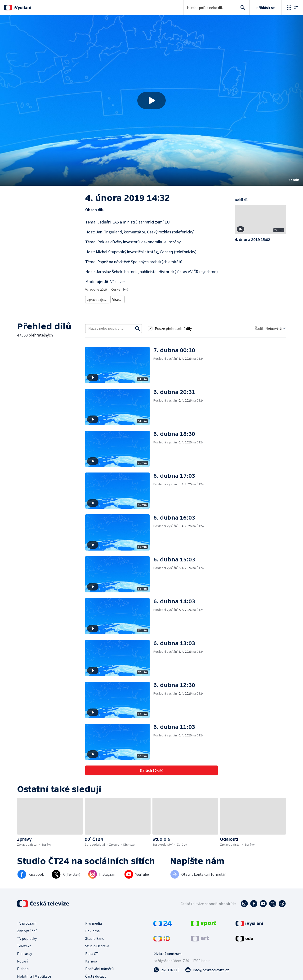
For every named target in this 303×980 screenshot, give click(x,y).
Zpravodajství (97, 299)
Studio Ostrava (97, 951)
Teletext (24, 951)
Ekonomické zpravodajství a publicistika (170, 299)
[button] (151, 101)
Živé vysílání (27, 936)
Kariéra (91, 967)
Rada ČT (92, 959)
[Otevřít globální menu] (292, 8)
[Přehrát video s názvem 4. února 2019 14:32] (151, 101)
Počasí (22, 967)
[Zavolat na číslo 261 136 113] (166, 975)
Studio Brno (95, 944)
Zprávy (116, 299)
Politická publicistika (101, 306)
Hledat (242, 9)
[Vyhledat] (138, 334)
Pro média (94, 929)
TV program (27, 929)
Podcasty (25, 959)
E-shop (23, 974)
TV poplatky (27, 944)
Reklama (92, 936)
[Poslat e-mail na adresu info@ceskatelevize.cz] (207, 975)
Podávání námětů (99, 974)
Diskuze (133, 299)
